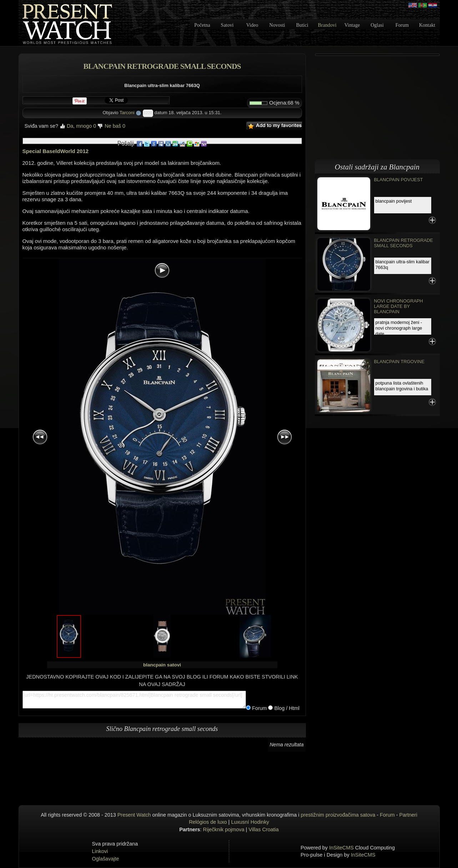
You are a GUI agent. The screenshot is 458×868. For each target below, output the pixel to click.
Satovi (227, 25)
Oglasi (377, 25)
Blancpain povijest (399, 180)
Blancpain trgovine (399, 362)
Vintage (352, 25)
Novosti (277, 25)
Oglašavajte (106, 859)
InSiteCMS (341, 848)
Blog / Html (286, 708)
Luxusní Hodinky (250, 822)
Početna (202, 25)
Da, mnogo (78, 126)
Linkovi (100, 851)
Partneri (408, 815)
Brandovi (327, 25)
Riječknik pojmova (224, 829)
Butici (302, 25)
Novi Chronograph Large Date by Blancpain (399, 306)
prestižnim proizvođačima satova (338, 815)
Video (252, 25)
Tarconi (127, 113)
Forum (402, 25)
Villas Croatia (264, 829)
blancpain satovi (162, 665)
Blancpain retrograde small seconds (404, 243)
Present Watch (134, 815)
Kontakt (427, 25)
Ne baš (111, 126)
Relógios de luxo (208, 822)
